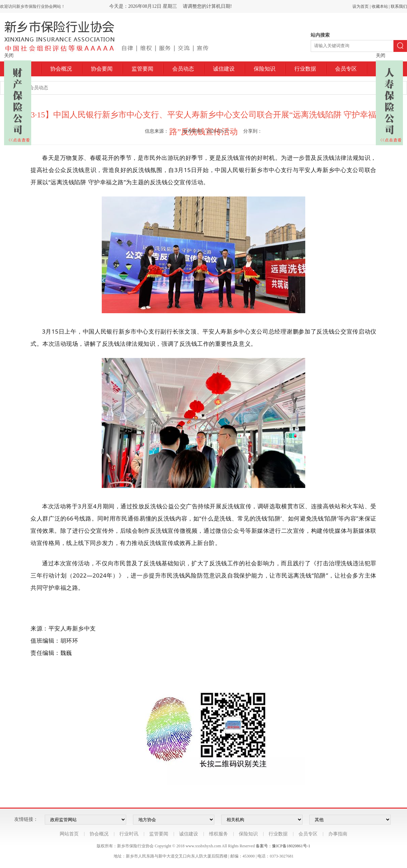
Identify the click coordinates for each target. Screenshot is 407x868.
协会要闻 (102, 69)
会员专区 (346, 69)
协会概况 (61, 69)
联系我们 (399, 6)
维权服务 (218, 834)
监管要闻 (142, 69)
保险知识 (265, 69)
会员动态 (183, 69)
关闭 (9, 55)
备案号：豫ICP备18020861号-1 (283, 846)
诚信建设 (224, 69)
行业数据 (305, 69)
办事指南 (338, 834)
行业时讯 (129, 834)
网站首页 (69, 834)
